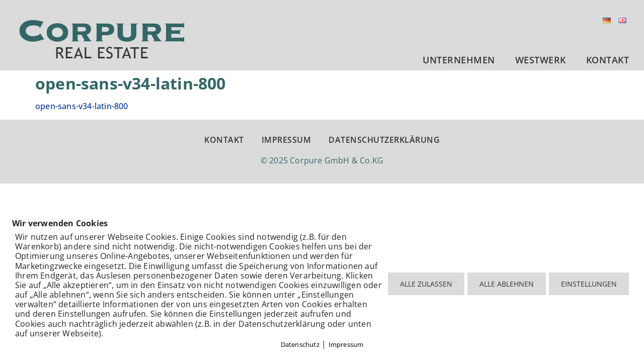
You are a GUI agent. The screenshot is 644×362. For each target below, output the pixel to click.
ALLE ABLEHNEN (507, 284)
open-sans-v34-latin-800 (82, 106)
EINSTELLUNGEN (589, 284)
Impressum (346, 344)
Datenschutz (300, 344)
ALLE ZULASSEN (426, 284)
